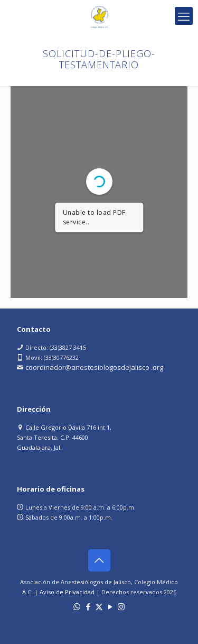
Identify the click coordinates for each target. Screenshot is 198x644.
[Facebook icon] (88, 606)
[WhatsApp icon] (77, 606)
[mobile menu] (184, 16)
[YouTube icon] (110, 606)
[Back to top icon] (99, 560)
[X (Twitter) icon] (99, 606)
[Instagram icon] (121, 606)
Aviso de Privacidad (67, 592)
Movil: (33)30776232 (52, 357)
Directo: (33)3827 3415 (56, 347)
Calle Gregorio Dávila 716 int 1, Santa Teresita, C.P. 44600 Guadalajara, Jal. (64, 437)
